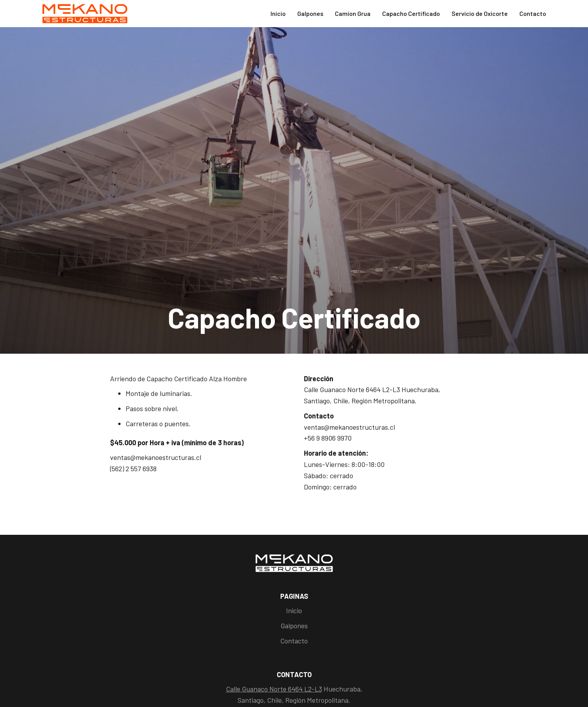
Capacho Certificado (411, 13)
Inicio (278, 13)
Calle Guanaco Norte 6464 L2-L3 (274, 689)
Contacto (533, 13)
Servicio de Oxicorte (480, 13)
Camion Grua (353, 13)
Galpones (310, 13)
